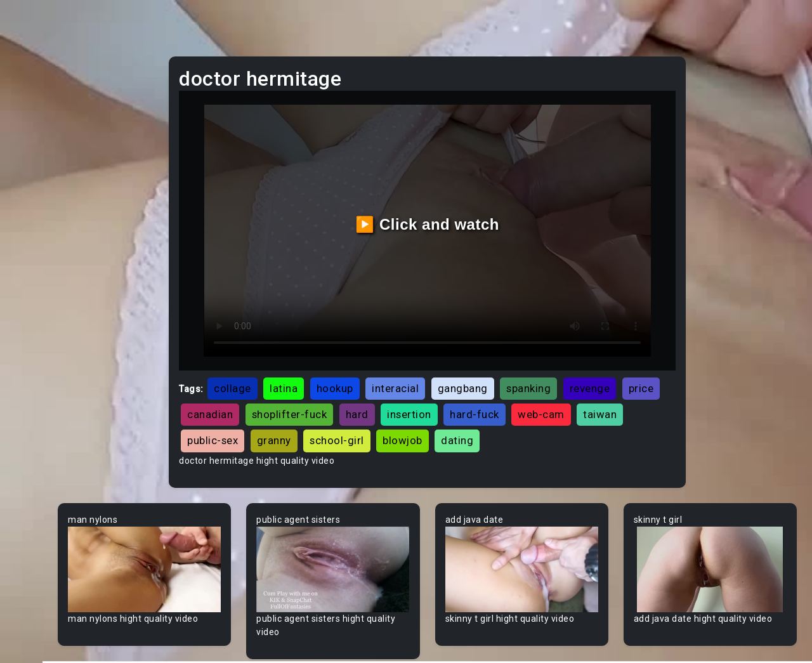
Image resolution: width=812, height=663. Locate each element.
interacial (499, 340)
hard (563, 366)
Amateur (43, 376)
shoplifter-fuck (496, 366)
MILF (34, 111)
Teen (35, 87)
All (29, 304)
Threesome (49, 232)
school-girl (626, 392)
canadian (417, 366)
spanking (632, 340)
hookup (438, 340)
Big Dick (41, 569)
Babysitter (46, 473)
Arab (34, 400)
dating (366, 419)
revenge (311, 366)
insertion (616, 366)
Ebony (37, 135)
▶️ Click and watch (489, 200)
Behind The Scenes (65, 521)
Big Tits (40, 593)
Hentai (38, 280)
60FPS (37, 352)
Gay (32, 328)
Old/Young (47, 183)
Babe (35, 449)
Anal (34, 159)
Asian (36, 424)
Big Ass (40, 545)
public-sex (502, 392)
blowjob (311, 419)
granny (563, 392)
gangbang (566, 340)
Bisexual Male (53, 617)
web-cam (383, 392)
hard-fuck (316, 392)
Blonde (39, 641)
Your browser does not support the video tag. (252, 539)
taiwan (441, 392)
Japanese (45, 256)
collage (337, 340)
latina (388, 340)
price (363, 366)
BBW (34, 497)
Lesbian (40, 207)
